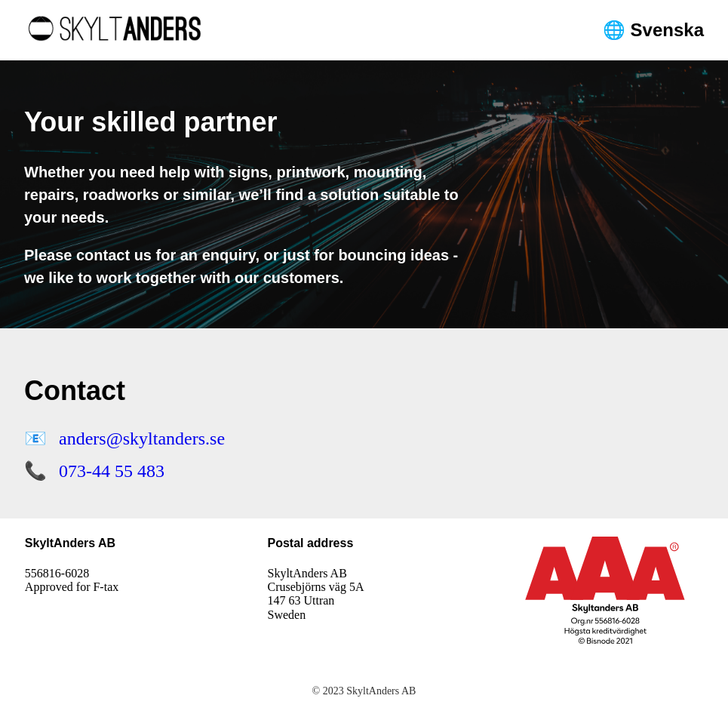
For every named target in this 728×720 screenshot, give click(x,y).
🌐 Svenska (653, 30)
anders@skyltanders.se (142, 438)
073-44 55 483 (112, 471)
